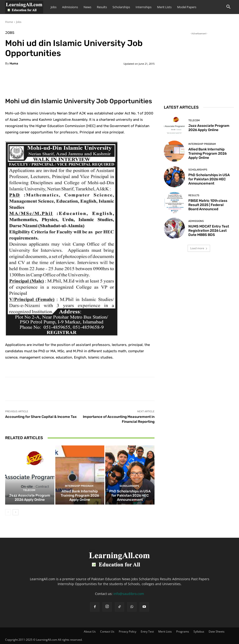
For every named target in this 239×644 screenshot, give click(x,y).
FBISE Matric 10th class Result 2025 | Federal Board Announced (208, 205)
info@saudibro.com (129, 594)
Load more (199, 248)
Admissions (70, 7)
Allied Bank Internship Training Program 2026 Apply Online (80, 495)
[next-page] (16, 512)
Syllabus (199, 632)
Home (9, 22)
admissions (196, 221)
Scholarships (121, 7)
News (87, 7)
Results (102, 7)
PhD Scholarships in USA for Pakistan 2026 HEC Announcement (130, 495)
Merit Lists (164, 7)
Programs (183, 632)
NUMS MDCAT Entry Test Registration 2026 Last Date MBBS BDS (209, 231)
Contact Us (107, 632)
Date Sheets (217, 632)
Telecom (29, 490)
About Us (90, 632)
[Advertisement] (199, 65)
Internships (144, 7)
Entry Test (147, 632)
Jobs (54, 7)
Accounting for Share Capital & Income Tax (41, 417)
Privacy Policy (128, 632)
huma (14, 63)
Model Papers (187, 7)
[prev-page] (8, 512)
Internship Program (79, 486)
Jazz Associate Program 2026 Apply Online (30, 498)
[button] (228, 7)
